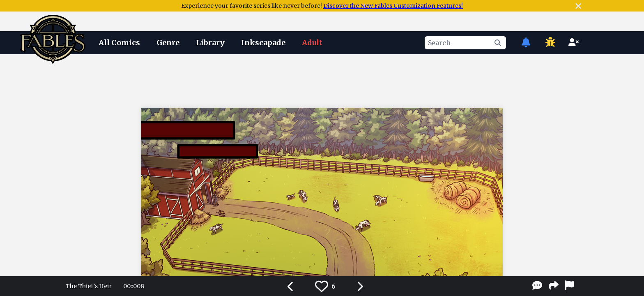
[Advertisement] (322, 79)
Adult (312, 43)
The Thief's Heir (89, 286)
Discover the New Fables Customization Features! (393, 6)
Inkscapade (263, 43)
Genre (168, 43)
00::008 (134, 286)
